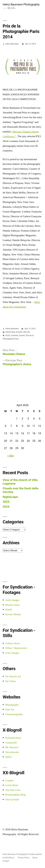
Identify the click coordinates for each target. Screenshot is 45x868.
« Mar (11, 456)
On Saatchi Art (13, 676)
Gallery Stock (13, 643)
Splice (9, 757)
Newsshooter (12, 752)
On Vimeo (11, 681)
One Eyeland (12, 799)
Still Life (27, 332)
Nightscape (10, 497)
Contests (15, 335)
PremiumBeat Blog (15, 795)
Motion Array (13, 605)
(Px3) (8, 335)
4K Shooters (12, 747)
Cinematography (14, 714)
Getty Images (12, 600)
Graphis (9, 780)
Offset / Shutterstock (16, 648)
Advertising (10, 332)
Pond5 (9, 610)
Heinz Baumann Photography (21, 4)
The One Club (13, 790)
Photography (12, 705)
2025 (6, 502)
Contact (6, 861)
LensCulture (12, 785)
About (35, 858)
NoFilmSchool (13, 738)
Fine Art (10, 709)
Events (22, 335)
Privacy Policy (24, 858)
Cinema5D (11, 743)
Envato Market (13, 614)
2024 (6, 507)
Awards (19, 332)
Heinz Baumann (12, 44)
